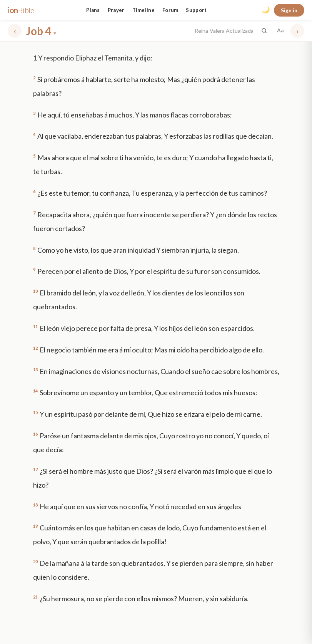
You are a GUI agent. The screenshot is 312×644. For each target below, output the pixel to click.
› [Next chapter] (298, 31)
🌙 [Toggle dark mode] (266, 10)
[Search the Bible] (264, 31)
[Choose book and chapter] (108, 31)
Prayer (116, 10)
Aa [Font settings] (280, 30)
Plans (93, 10)
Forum (170, 10)
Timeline (143, 10)
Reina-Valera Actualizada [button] (224, 31)
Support (196, 10)
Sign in (289, 10)
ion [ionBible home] (21, 10)
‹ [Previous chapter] (15, 31)
